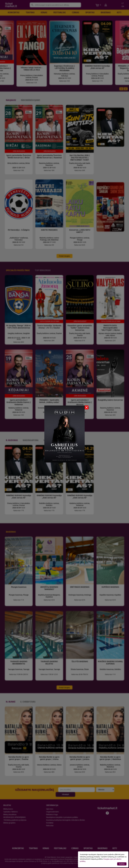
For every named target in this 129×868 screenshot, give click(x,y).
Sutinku (122, 864)
